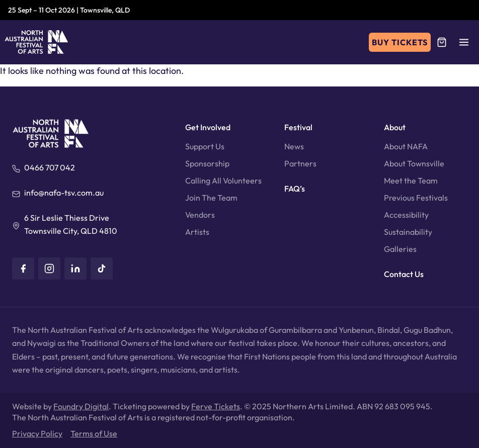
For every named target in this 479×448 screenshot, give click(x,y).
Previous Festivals (416, 198)
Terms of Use (94, 433)
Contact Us (404, 274)
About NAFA (406, 146)
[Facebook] (23, 268)
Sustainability (408, 232)
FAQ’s (295, 189)
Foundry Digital (81, 406)
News (294, 146)
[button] (464, 42)
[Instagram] (49, 268)
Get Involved (208, 127)
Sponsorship (207, 163)
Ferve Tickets (216, 406)
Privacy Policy (37, 433)
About (395, 127)
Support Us (205, 146)
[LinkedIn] (75, 268)
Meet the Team (411, 181)
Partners (300, 163)
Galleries (400, 249)
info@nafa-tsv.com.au (64, 193)
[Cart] (442, 42)
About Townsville (414, 163)
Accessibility (406, 215)
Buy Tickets (400, 42)
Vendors (200, 215)
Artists (197, 232)
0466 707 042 (50, 167)
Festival (298, 127)
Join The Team (211, 198)
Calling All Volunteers (223, 181)
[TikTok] (102, 268)
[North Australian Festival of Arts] (36, 42)
